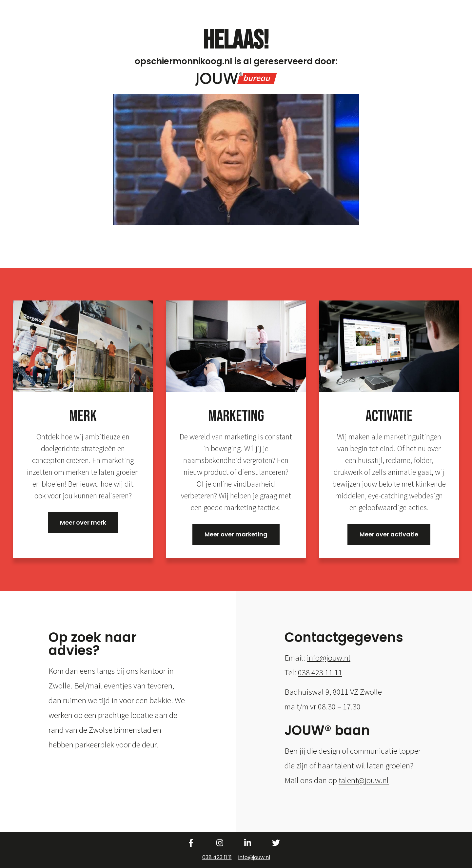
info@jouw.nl (329, 658)
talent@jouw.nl (364, 780)
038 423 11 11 (320, 672)
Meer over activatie (389, 534)
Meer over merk (83, 522)
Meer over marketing (236, 534)
